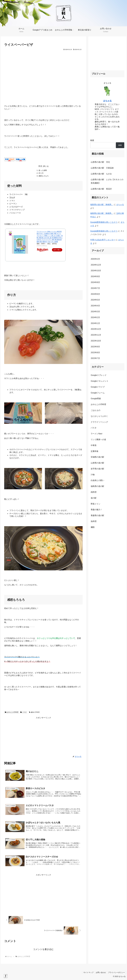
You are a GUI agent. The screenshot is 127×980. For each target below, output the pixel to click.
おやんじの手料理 (12, 712)
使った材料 (43, 170)
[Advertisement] (43, 736)
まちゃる (107, 101)
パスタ (23, 712)
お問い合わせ (100, 972)
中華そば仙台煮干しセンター (103, 240)
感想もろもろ (44, 176)
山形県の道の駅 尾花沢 (101, 189)
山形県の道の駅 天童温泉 (102, 168)
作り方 (41, 173)
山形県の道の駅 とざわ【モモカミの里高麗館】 (107, 181)
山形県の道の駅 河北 (100, 162)
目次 (40, 166)
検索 (92, 140)
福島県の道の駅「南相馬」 (102, 205)
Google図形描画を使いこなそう (104, 222)
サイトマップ (88, 972)
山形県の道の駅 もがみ (101, 174)
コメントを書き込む (43, 949)
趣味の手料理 (34, 712)
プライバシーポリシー (116, 972)
